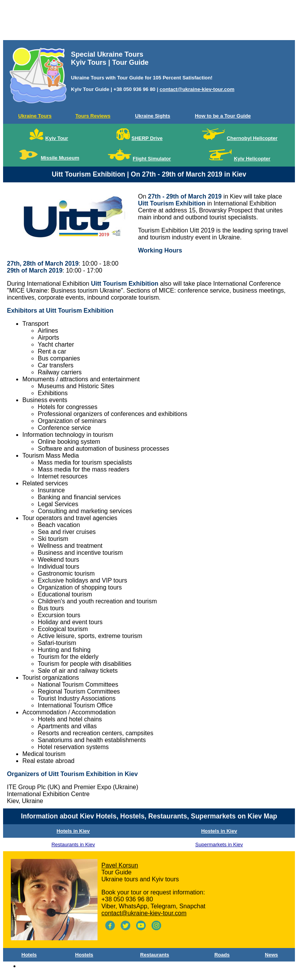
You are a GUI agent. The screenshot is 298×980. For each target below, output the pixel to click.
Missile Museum (60, 158)
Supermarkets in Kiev (219, 844)
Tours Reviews (93, 116)
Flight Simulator (152, 159)
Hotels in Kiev (73, 831)
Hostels (84, 955)
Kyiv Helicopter (252, 159)
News (271, 955)
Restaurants (155, 955)
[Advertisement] (149, 22)
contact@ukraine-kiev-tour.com (197, 89)
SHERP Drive (147, 138)
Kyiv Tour (57, 138)
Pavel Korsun (120, 865)
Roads (222, 955)
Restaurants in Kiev (73, 844)
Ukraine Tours (35, 116)
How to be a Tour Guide (223, 116)
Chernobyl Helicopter (252, 138)
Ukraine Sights (152, 116)
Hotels (29, 955)
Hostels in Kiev (219, 831)
